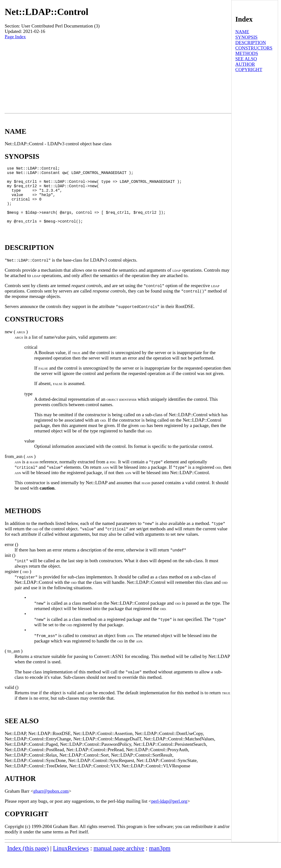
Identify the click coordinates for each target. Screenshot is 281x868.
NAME (242, 32)
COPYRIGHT (249, 70)
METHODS (247, 53)
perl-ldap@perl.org (169, 815)
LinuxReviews (71, 862)
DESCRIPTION (251, 43)
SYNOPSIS (246, 37)
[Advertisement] (118, 76)
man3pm (160, 862)
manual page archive (119, 862)
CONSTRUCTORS (254, 48)
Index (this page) (28, 862)
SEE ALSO (246, 59)
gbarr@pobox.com (51, 805)
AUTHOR (245, 64)
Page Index (15, 37)
